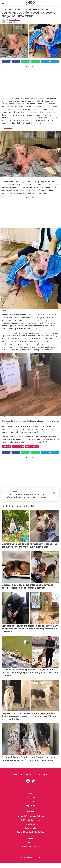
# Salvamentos (32, 447)
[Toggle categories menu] (3, 3)
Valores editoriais (31, 824)
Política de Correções (30, 820)
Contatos (30, 801)
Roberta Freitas (15, 20)
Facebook (5, 178)
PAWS (16, 182)
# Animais (7, 447)
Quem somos (31, 797)
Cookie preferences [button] (31, 847)
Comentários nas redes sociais (31, 832)
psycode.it (31, 805)
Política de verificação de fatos (31, 816)
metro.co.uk (8, 128)
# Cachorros (18, 447)
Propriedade (31, 828)
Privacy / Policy (31, 843)
